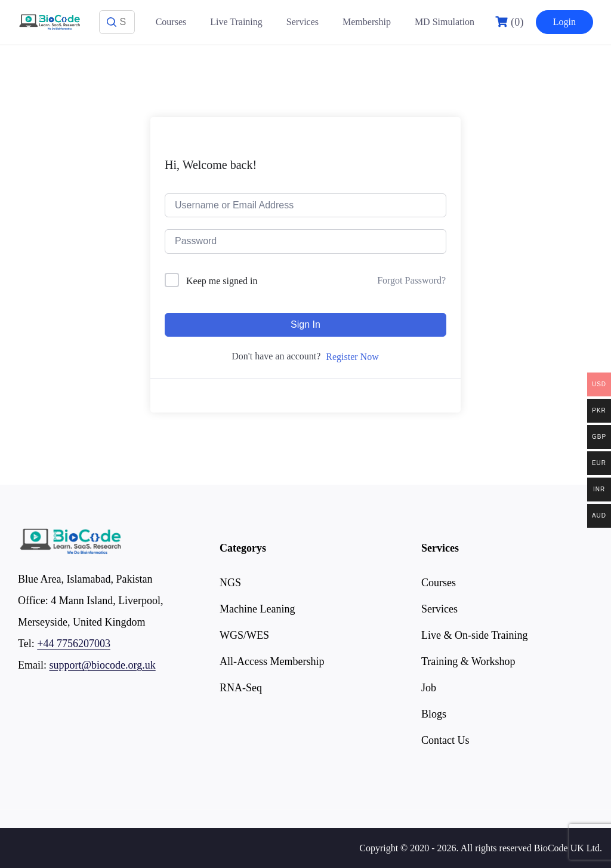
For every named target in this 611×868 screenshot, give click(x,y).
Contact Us (445, 740)
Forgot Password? (411, 280)
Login (564, 22)
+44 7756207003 (74, 644)
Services (303, 22)
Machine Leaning (257, 609)
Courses (171, 22)
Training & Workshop (468, 661)
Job (429, 688)
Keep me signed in (222, 281)
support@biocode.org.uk (103, 665)
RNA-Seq (241, 688)
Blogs (434, 714)
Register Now (352, 357)
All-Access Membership (272, 661)
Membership (367, 22)
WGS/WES (244, 635)
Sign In (305, 324)
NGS (230, 583)
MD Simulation (445, 22)
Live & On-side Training (475, 635)
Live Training (236, 22)
